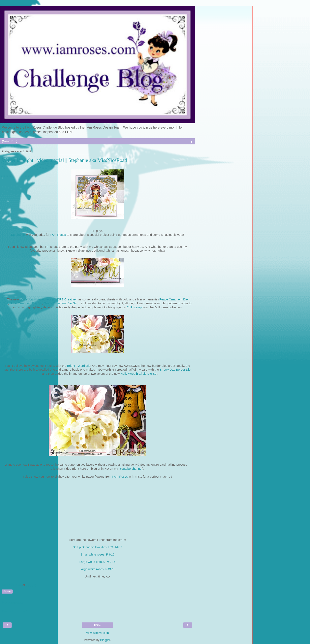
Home (97, 625)
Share (7, 592)
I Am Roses (58, 235)
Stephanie (18, 235)
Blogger (105, 640)
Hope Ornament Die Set (26, 303)
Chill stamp (134, 307)
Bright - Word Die (79, 366)
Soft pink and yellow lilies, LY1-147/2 (97, 547)
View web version (97, 633)
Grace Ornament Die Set (61, 303)
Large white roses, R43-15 (97, 569)
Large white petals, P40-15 (97, 562)
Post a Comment (15, 611)
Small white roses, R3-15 (98, 554)
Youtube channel (131, 469)
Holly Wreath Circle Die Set (139, 374)
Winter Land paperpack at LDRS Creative (48, 299)
